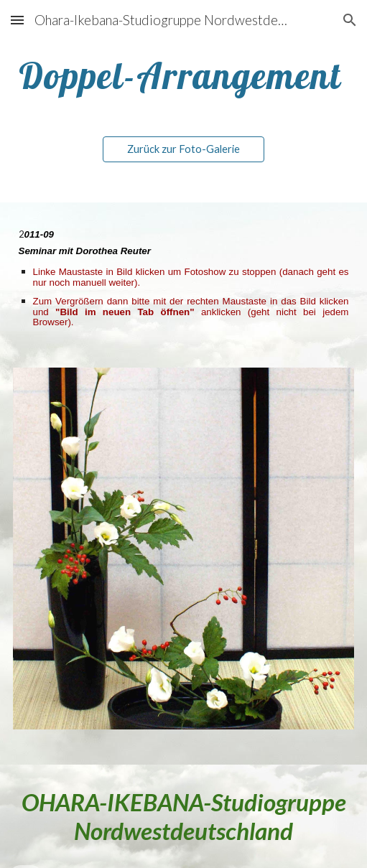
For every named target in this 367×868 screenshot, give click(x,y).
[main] (184, 76)
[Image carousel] (184, 557)
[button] (17, 20)
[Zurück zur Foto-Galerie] (183, 149)
